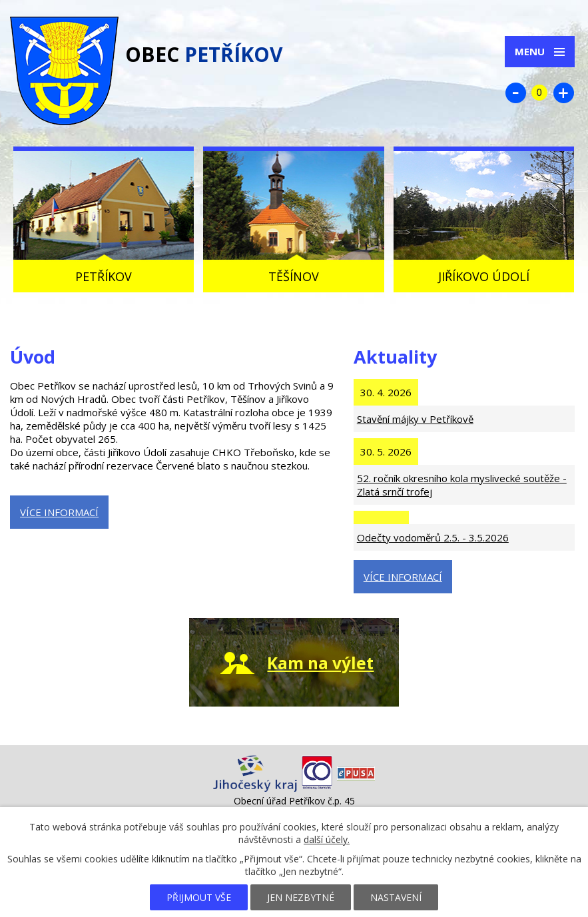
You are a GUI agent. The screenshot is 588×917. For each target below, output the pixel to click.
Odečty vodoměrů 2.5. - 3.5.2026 (433, 537)
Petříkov (104, 276)
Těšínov (294, 276)
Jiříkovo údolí (484, 276)
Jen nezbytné (301, 897)
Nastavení (396, 897)
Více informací (59, 512)
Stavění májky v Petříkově (415, 419)
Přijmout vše (199, 897)
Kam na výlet (320, 663)
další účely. (327, 839)
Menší (515, 93)
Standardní (539, 93)
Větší (563, 93)
